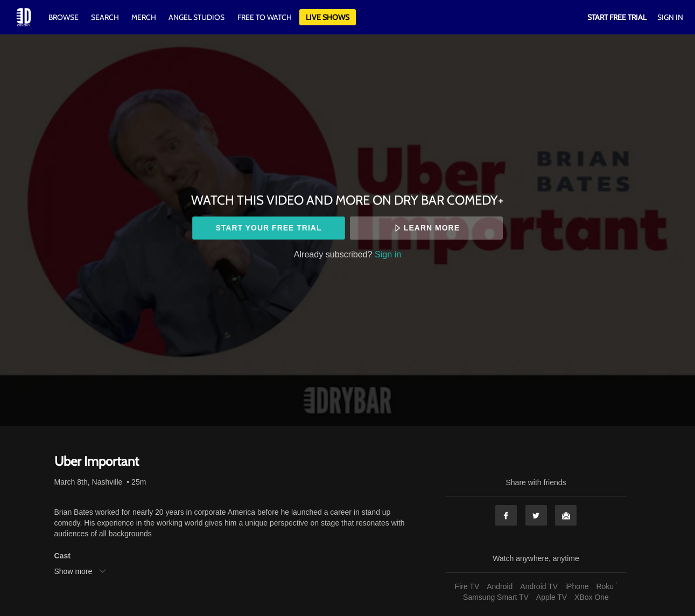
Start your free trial (268, 228)
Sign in (388, 254)
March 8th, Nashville (89, 482)
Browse (64, 17)
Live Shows (328, 17)
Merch (144, 17)
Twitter (536, 515)
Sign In (670, 17)
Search (106, 17)
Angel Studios (196, 17)
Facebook (506, 515)
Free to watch (265, 17)
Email (566, 515)
